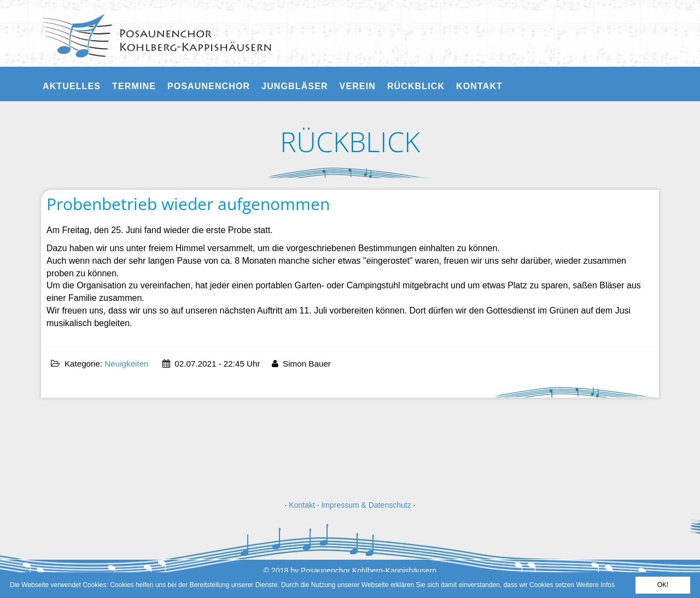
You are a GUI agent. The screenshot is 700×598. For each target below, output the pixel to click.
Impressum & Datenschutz (366, 505)
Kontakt (479, 86)
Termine (134, 86)
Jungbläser (294, 86)
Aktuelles (72, 86)
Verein (358, 86)
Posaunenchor (209, 86)
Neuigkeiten (126, 364)
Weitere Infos (595, 585)
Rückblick (416, 86)
